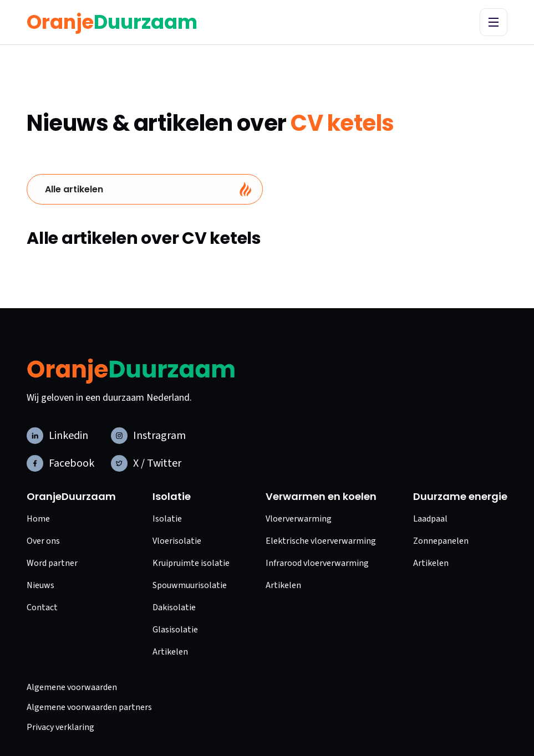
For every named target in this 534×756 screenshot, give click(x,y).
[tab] (145, 189)
